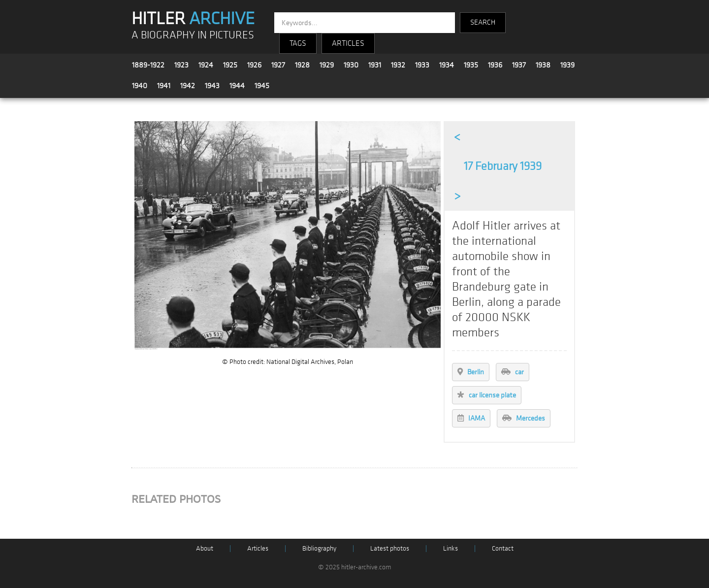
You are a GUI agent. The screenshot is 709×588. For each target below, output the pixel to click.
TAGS (298, 43)
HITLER (193, 19)
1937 (519, 65)
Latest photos (390, 548)
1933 (422, 65)
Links (451, 548)
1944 (237, 86)
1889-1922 (148, 65)
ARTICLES (348, 43)
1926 (254, 65)
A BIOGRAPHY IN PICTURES (193, 35)
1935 (471, 65)
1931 (375, 65)
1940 (140, 86)
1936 (495, 65)
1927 (278, 65)
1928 (302, 65)
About (205, 548)
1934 (447, 65)
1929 (327, 65)
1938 (543, 65)
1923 (181, 65)
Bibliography (319, 548)
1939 (567, 65)
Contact (503, 548)
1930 (351, 65)
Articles (258, 548)
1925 (230, 65)
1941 (164, 86)
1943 (212, 86)
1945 (262, 86)
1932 (398, 65)
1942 (188, 86)
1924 (206, 65)
